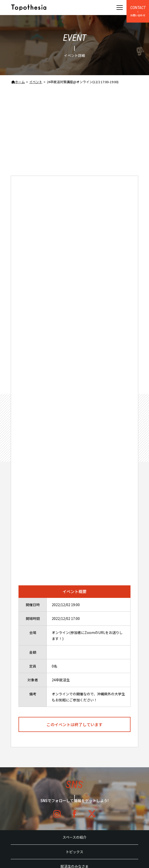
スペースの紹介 (74, 837)
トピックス (74, 852)
